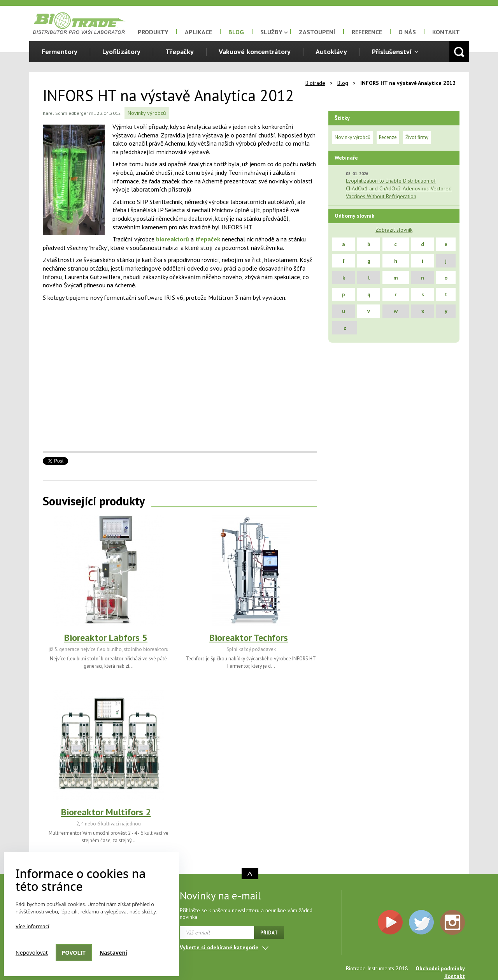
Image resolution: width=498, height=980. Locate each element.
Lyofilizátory (121, 52)
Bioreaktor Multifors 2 (106, 812)
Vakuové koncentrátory (255, 52)
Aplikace (198, 32)
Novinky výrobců (147, 113)
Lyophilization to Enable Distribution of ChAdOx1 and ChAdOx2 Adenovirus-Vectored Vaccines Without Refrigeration (399, 188)
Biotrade (315, 83)
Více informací (32, 926)
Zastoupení (317, 32)
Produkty (153, 32)
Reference (367, 32)
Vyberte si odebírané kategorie (219, 947)
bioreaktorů (173, 239)
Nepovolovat (32, 953)
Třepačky (180, 52)
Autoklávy (331, 52)
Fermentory (60, 52)
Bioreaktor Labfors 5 (106, 638)
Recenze (388, 137)
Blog (236, 32)
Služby (271, 32)
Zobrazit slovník (394, 230)
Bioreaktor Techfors (249, 638)
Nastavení (113, 953)
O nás (407, 32)
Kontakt (446, 32)
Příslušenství (392, 52)
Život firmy (417, 137)
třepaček (208, 239)
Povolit (74, 953)
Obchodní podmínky (440, 968)
